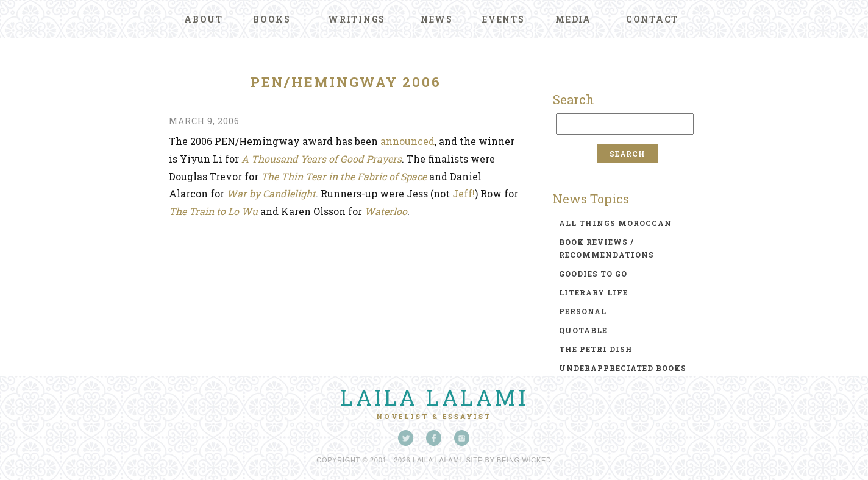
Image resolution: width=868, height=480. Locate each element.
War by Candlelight (271, 193)
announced (407, 141)
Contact (652, 19)
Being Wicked (524, 460)
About (204, 19)
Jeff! (462, 193)
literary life (593, 292)
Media (573, 19)
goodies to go (593, 274)
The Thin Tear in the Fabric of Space (344, 176)
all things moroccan (615, 223)
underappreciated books (623, 368)
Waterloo (386, 211)
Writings (357, 19)
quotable (583, 330)
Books (272, 19)
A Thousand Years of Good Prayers (322, 159)
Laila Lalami (434, 397)
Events (503, 19)
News (437, 19)
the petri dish (596, 349)
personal (583, 311)
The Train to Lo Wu (213, 211)
